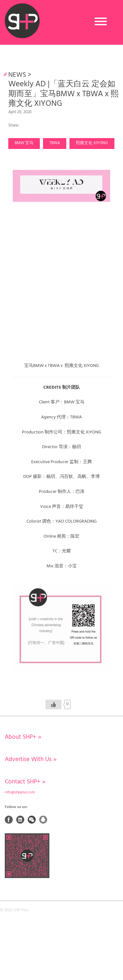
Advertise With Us (31, 759)
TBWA (55, 143)
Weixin (32, 820)
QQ (43, 820)
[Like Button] (54, 704)
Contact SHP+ (25, 782)
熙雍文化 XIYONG (92, 143)
